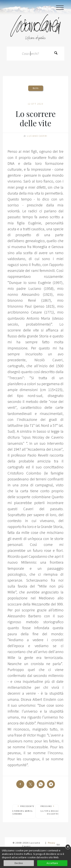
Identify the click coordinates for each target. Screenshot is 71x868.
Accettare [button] (52, 863)
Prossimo (47, 810)
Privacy (51, 843)
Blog (36, 88)
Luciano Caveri (37, 136)
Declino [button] (19, 863)
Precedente (24, 810)
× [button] (68, 847)
